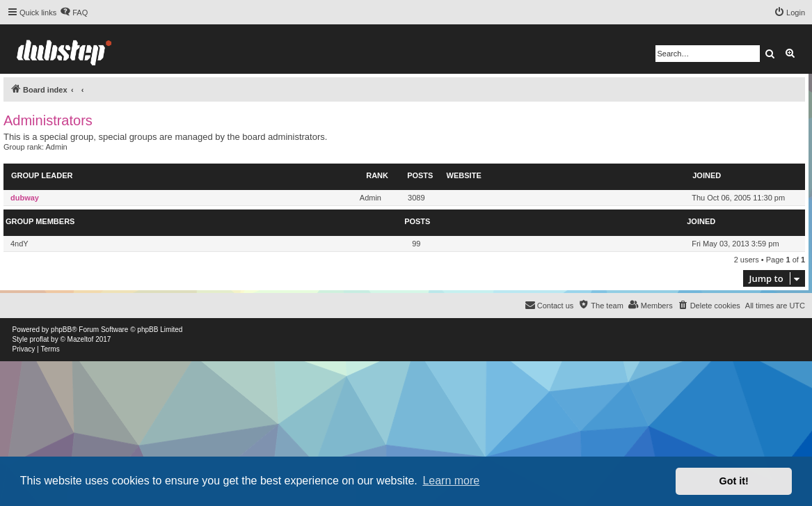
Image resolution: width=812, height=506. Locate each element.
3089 (416, 198)
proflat (40, 339)
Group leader (42, 175)
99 (416, 244)
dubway (25, 198)
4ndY (19, 244)
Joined (707, 175)
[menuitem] (74, 13)
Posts (420, 175)
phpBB (61, 330)
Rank (377, 175)
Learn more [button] (451, 481)
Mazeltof (81, 339)
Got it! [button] (734, 481)
